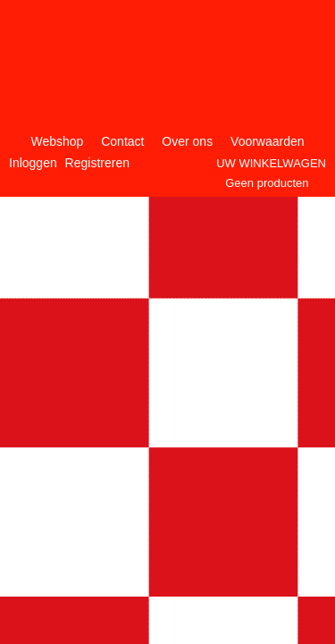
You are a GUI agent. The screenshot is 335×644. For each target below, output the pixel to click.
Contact (122, 141)
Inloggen (33, 163)
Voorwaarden (268, 141)
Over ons (187, 141)
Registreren (97, 163)
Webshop (57, 141)
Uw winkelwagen (271, 163)
